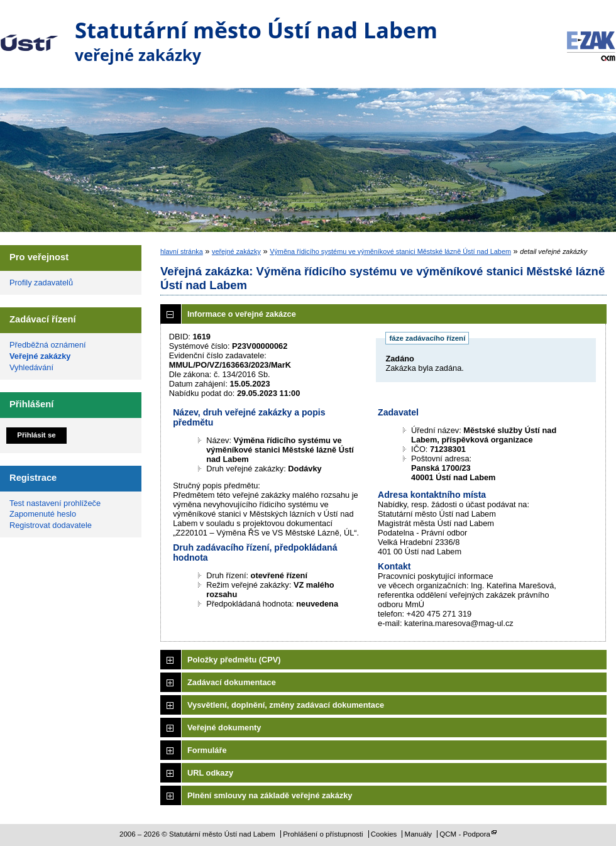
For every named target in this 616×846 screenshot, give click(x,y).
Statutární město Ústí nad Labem (29, 34)
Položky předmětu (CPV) (234, 660)
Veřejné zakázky (40, 356)
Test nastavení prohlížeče (55, 503)
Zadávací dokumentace (232, 682)
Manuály (419, 834)
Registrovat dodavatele (51, 525)
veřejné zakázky (236, 251)
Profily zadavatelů (41, 283)
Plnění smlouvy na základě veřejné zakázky (270, 795)
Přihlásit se (36, 435)
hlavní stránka (182, 251)
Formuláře (207, 750)
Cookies (384, 834)
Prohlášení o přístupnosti (323, 834)
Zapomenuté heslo (43, 514)
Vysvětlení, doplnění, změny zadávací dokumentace (286, 705)
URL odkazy (210, 773)
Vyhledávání (31, 367)
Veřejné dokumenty (224, 728)
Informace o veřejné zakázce (242, 314)
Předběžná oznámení (48, 345)
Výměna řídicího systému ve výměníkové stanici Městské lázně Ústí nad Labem (390, 251)
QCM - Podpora (465, 834)
